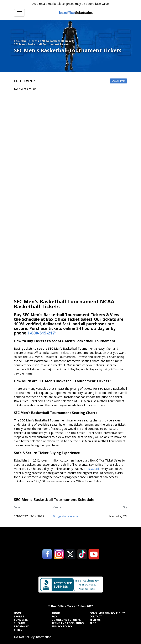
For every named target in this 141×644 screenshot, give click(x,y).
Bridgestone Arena (65, 516)
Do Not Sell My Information (33, 637)
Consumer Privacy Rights (107, 613)
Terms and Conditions (68, 623)
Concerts (21, 620)
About (56, 613)
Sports (19, 617)
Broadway (21, 627)
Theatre (20, 623)
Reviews (95, 620)
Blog (93, 623)
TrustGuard (91, 469)
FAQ (54, 617)
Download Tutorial (66, 620)
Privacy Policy (62, 627)
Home (18, 613)
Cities (18, 630)
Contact (96, 617)
